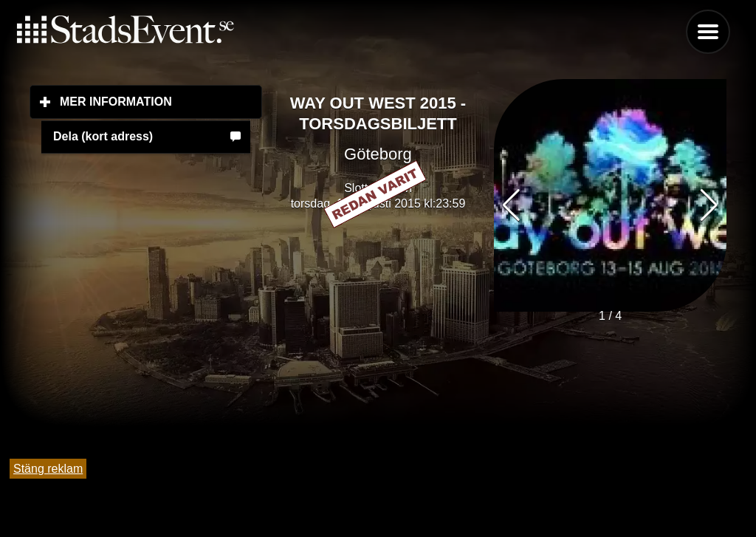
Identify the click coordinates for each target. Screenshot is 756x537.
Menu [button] (708, 32)
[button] (709, 205)
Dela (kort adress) (103, 136)
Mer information (161, 101)
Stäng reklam (48, 469)
